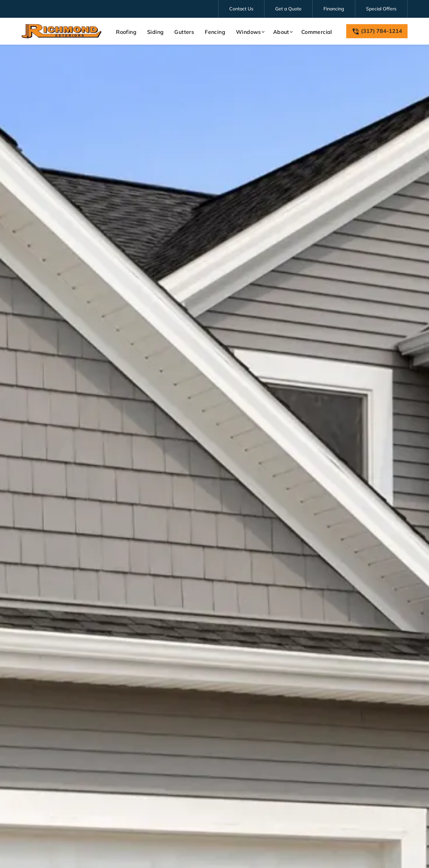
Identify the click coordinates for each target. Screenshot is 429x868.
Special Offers (381, 9)
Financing (334, 9)
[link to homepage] (62, 31)
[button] (249, 32)
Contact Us (241, 9)
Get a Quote (288, 9)
